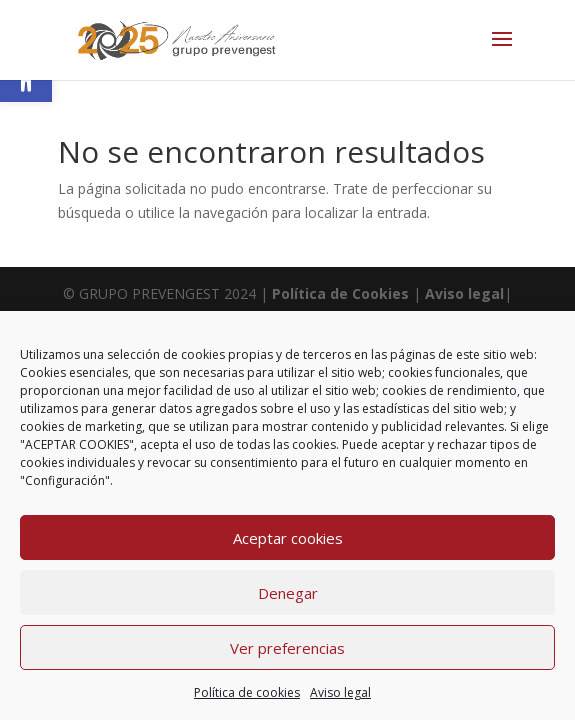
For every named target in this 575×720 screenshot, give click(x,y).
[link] (177, 38)
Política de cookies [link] (247, 692)
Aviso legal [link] (340, 692)
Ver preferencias (287, 648)
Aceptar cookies (288, 538)
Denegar (288, 593)
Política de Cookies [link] (342, 293)
